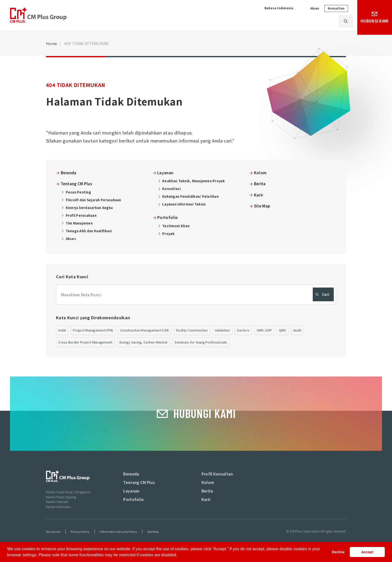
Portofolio (253, 21)
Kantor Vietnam (58, 510)
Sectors (266, 330)
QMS (308, 330)
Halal (63, 330)
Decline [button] (338, 552)
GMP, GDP (289, 330)
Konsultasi (173, 188)
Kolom (280, 21)
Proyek (169, 233)
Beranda (70, 172)
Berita (303, 21)
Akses (311, 8)
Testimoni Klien (177, 225)
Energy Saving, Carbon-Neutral (154, 343)
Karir (325, 21)
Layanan (223, 21)
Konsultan (333, 8)
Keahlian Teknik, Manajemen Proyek (196, 181)
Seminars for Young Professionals (218, 343)
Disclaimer (53, 539)
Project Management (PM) (97, 330)
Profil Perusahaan (82, 215)
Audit (324, 330)
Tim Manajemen (81, 223)
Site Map (263, 205)
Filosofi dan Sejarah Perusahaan (96, 199)
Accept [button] (367, 552)
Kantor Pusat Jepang (62, 505)
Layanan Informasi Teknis (186, 204)
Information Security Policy (121, 539)
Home (52, 43)
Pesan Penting (79, 192)
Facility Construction (209, 330)
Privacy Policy (81, 539)
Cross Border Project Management (89, 343)
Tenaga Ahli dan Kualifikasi (91, 230)
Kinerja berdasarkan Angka (91, 207)
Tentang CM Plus (187, 21)
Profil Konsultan (218, 481)
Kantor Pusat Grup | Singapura (69, 500)
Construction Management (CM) (156, 330)
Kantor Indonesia (59, 515)
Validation (244, 330)
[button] (179, 555)
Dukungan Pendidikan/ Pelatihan (193, 196)
